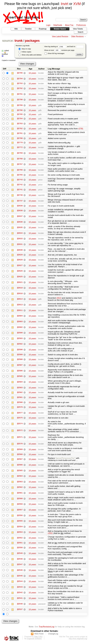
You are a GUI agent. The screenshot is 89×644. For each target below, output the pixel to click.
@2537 (20, 610)
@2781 (20, 134)
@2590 (20, 350)
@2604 (20, 316)
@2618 (20, 294)
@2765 (20, 175)
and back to (75, 47)
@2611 (20, 311)
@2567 (20, 460)
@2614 (20, 300)
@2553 (20, 533)
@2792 (20, 88)
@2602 (20, 328)
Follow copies (25, 52)
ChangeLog (53, 634)
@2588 (20, 360)
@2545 (20, 577)
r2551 (50, 534)
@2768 (20, 159)
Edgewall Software (34, 639)
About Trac (69, 25)
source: (8, 41)
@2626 (20, 271)
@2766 (20, 170)
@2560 (20, 499)
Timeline (28, 29)
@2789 (20, 105)
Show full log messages (54, 53)
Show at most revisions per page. (60, 50)
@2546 (20, 571)
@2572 (20, 431)
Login (48, 25)
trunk (19, 41)
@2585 (20, 377)
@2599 (20, 333)
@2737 (20, 201)
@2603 (20, 322)
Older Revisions (77, 36)
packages (32, 41)
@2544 (20, 582)
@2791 (20, 94)
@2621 (20, 283)
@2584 (20, 382)
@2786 (20, 110)
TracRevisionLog (46, 627)
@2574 (20, 424)
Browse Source (60, 29)
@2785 (20, 115)
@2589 (20, 355)
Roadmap (43, 29)
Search (81, 32)
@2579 (20, 408)
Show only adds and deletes (30, 55)
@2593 (20, 339)
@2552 (20, 539)
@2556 (20, 516)
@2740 (20, 195)
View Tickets (78, 29)
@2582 (20, 393)
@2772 (20, 148)
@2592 (20, 344)
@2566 (20, 466)
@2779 (20, 143)
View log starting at (56, 47)
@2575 (20, 418)
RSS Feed (39, 634)
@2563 (20, 482)
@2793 (20, 83)
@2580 (20, 403)
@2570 (20, 444)
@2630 (20, 250)
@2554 (20, 527)
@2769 (20, 153)
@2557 (20, 510)
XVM (77, 4)
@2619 (20, 288)
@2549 (20, 554)
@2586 (20, 371)
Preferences (81, 25)
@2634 (20, 233)
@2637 (20, 217)
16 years (32, 73)
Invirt (65, 4)
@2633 (20, 239)
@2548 (20, 560)
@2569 (20, 450)
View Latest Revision (60, 36)
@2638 (20, 211)
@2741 (20, 190)
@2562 (20, 488)
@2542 (20, 593)
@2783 (20, 124)
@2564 (20, 477)
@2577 (20, 413)
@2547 (20, 565)
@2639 (20, 206)
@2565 (20, 471)
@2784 (20, 119)
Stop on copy (25, 49)
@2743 (20, 180)
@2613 (20, 305)
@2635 (20, 228)
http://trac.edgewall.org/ (78, 639)
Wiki (16, 29)
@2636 (20, 222)
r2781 (81, 129)
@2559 (20, 505)
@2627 (20, 266)
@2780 (20, 138)
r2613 (59, 298)
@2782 (20, 129)
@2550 (20, 548)
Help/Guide (58, 25)
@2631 (20, 245)
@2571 (20, 438)
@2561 (20, 494)
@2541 (20, 599)
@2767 (20, 165)
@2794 (20, 79)
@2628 (20, 260)
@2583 (20, 388)
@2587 (20, 366)
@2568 (20, 455)
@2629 (20, 255)
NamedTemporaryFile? (65, 459)
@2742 (20, 185)
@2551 (20, 544)
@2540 (20, 605)
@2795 (20, 73)
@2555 (20, 522)
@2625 (20, 277)
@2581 (20, 398)
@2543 (20, 588)
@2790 (20, 100)
